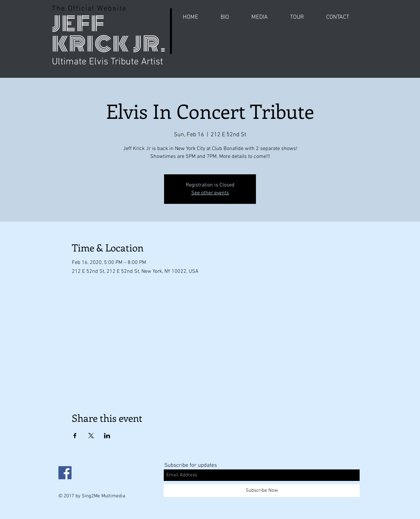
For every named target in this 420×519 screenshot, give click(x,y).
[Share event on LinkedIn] (107, 436)
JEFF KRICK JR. (109, 34)
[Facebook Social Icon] (65, 473)
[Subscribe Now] (262, 491)
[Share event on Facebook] (75, 436)
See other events (210, 193)
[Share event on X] (91, 436)
